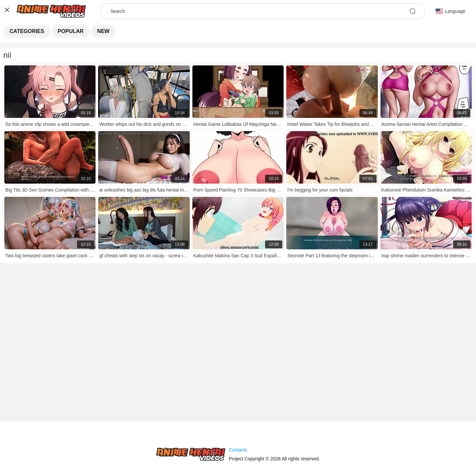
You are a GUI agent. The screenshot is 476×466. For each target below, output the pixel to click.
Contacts (238, 450)
